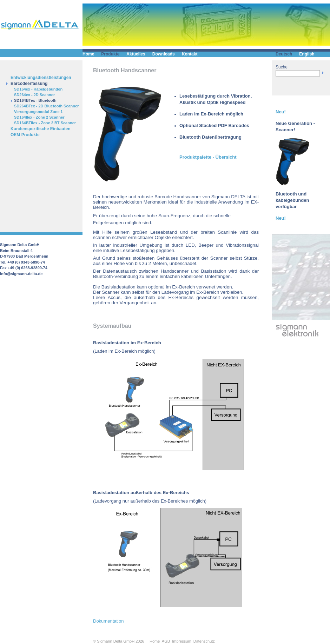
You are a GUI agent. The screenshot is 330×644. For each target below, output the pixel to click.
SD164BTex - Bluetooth (35, 100)
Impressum (181, 641)
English (307, 54)
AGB (166, 641)
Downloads (164, 54)
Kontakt (190, 54)
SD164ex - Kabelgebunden (38, 89)
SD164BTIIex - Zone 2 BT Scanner (45, 123)
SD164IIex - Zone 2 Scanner (39, 117)
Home (88, 54)
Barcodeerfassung (29, 84)
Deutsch (284, 54)
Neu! (281, 112)
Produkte (110, 54)
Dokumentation (108, 621)
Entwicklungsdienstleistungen (41, 78)
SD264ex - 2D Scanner (34, 95)
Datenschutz (204, 641)
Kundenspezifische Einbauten (41, 129)
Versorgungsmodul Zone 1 (38, 112)
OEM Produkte (25, 135)
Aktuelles (136, 54)
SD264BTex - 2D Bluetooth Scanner (46, 106)
